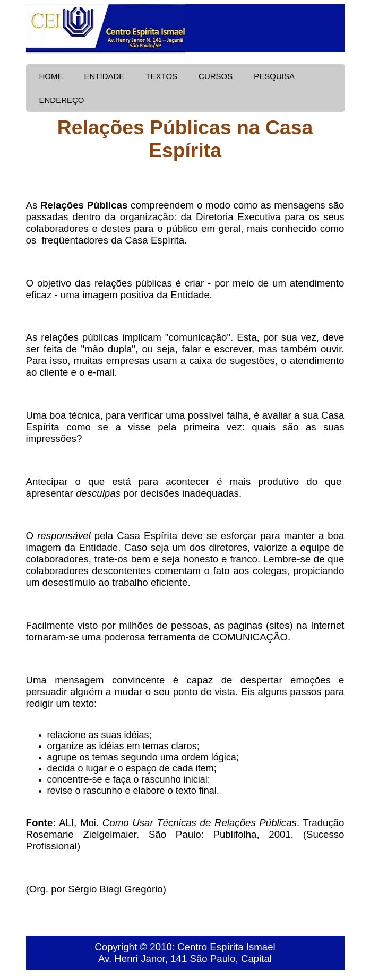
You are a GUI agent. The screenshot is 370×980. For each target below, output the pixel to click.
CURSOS (216, 76)
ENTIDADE (105, 76)
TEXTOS (161, 76)
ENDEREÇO (62, 100)
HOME (51, 76)
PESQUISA (274, 76)
